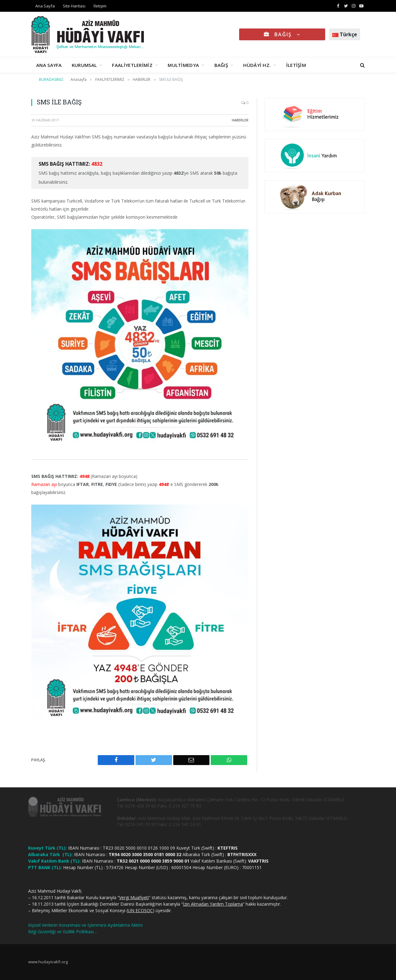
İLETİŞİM (296, 65)
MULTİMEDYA (183, 65)
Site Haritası (74, 6)
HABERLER (240, 120)
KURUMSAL (84, 65)
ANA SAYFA (49, 65)
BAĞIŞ (282, 34)
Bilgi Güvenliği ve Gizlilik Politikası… (63, 932)
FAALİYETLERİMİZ (132, 65)
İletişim (100, 6)
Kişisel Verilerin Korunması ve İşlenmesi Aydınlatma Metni (85, 925)
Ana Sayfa (45, 6)
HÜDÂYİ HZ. (257, 65)
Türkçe (345, 34)
